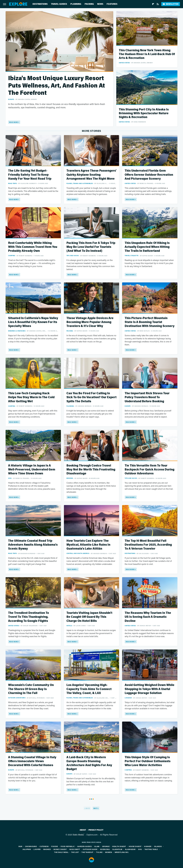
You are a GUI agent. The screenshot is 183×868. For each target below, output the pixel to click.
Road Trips (12, 183)
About (83, 830)
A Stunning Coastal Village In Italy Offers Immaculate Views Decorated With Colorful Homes (32, 761)
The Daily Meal (61, 852)
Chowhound (31, 846)
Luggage (128, 698)
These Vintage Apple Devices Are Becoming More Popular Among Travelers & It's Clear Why (90, 322)
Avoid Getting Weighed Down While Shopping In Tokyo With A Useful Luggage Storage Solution (150, 689)
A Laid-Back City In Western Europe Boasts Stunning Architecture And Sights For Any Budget (89, 763)
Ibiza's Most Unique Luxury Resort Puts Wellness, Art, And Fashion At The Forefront (56, 85)
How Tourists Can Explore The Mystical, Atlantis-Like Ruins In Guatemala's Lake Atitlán (88, 545)
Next (95, 808)
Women (109, 852)
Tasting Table (151, 849)
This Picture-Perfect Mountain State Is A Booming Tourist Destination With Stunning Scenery (150, 322)
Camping (12, 256)
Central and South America (78, 553)
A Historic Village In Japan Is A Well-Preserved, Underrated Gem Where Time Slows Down (32, 469)
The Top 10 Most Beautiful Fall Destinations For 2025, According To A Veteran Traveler (148, 545)
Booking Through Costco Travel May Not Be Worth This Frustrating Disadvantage (91, 469)
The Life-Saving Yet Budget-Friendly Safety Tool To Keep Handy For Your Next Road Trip (30, 175)
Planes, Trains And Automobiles (80, 183)
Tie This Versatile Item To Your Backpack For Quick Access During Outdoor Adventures (150, 469)
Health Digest (119, 846)
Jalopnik (27, 849)
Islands (158, 846)
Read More (14, 122)
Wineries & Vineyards (17, 331)
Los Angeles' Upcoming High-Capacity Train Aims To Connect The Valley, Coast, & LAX (89, 689)
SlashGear (130, 849)
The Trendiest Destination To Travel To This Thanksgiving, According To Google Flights (29, 617)
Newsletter (171, 4)
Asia (10, 478)
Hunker (148, 846)
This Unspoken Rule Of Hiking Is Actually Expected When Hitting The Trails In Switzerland (147, 247)
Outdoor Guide (90, 849)
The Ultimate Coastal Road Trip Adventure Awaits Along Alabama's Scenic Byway (33, 545)
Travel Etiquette (132, 256)
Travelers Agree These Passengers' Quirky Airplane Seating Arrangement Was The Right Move (91, 175)
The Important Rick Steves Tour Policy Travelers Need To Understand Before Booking (147, 397)
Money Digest (60, 849)
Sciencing (105, 849)
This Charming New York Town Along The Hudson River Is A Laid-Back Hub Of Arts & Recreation (147, 54)
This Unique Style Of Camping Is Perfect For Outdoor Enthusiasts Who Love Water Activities (148, 761)
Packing (89, 4)
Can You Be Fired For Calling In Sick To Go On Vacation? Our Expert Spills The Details (91, 397)
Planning (76, 4)
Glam (97, 846)
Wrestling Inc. (122, 852)
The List (75, 852)
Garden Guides (84, 846)
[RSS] (158, 4)
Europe (11, 99)
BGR (20, 846)
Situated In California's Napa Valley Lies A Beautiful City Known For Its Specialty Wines (33, 322)
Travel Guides (59, 4)
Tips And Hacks (73, 256)
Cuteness (44, 846)
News (100, 4)
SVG (140, 849)
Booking (70, 478)
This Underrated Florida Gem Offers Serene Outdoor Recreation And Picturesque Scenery (149, 175)
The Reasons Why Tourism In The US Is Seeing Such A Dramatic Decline (148, 617)
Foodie (55, 846)
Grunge (106, 846)
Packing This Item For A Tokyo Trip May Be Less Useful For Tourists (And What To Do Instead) (91, 247)
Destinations (40, 4)
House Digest (135, 846)
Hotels (69, 626)
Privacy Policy (96, 830)
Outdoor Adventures (17, 698)
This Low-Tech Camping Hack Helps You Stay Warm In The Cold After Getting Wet (31, 397)
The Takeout (87, 852)
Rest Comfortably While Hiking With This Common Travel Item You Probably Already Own (33, 247)
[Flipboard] (153, 4)
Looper (37, 849)
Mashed (47, 849)
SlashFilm (117, 849)
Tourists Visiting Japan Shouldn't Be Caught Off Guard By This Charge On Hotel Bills (89, 617)
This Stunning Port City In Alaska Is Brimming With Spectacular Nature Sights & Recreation (144, 113)
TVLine (99, 852)
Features (112, 4)
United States (124, 63)
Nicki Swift (75, 849)
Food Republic (68, 846)
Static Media (78, 835)
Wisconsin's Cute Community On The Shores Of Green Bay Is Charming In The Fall (31, 689)
